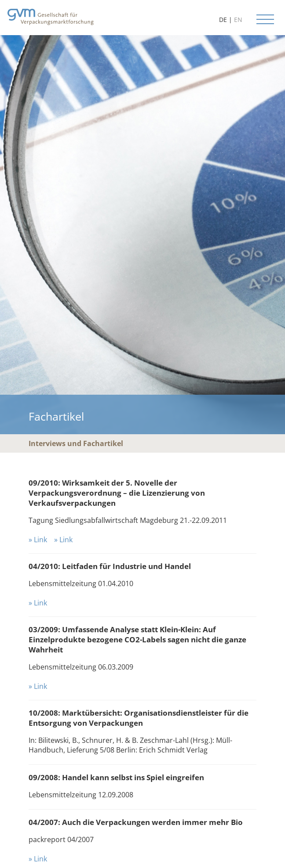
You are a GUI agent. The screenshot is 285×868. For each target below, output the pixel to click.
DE (223, 20)
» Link (38, 540)
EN (238, 20)
